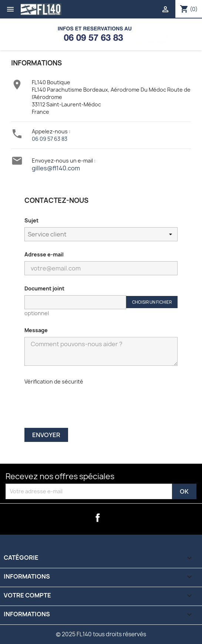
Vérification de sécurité (54, 381)
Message (36, 330)
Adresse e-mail (44, 254)
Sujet (31, 220)
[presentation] (74, 403)
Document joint (44, 288)
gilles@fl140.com (56, 168)
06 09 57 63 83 (50, 139)
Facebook (98, 518)
